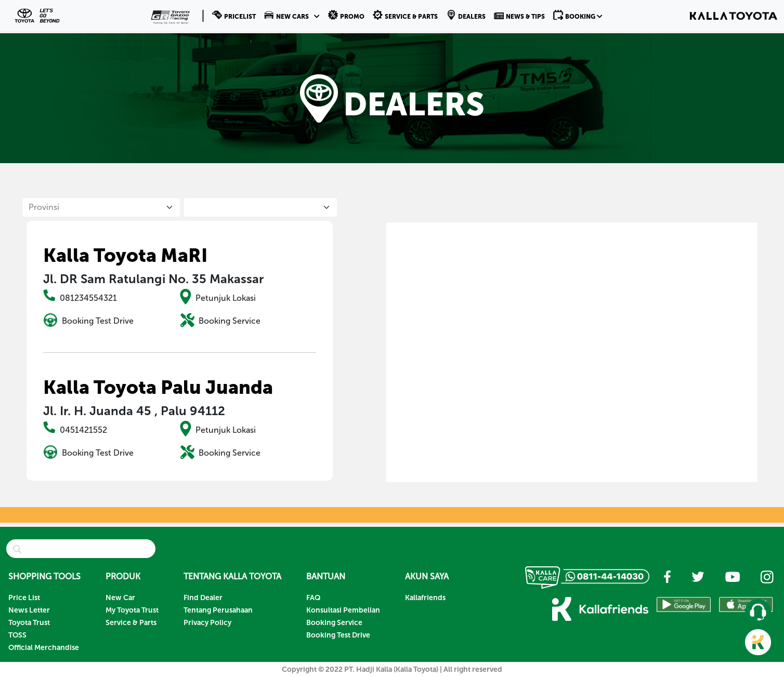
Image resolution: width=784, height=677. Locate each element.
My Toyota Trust (132, 610)
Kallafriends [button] (425, 598)
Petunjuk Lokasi (226, 298)
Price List (24, 598)
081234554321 (88, 298)
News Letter (29, 610)
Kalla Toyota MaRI (125, 255)
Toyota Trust (29, 623)
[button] (292, 16)
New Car (120, 598)
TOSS (17, 635)
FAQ (313, 598)
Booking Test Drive (98, 321)
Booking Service (230, 321)
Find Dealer (203, 598)
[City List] (260, 207)
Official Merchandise (44, 648)
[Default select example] (101, 207)
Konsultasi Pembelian (343, 610)
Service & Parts (131, 623)
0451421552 (83, 430)
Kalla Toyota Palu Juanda (158, 387)
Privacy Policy (207, 623)
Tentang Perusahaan (218, 610)
